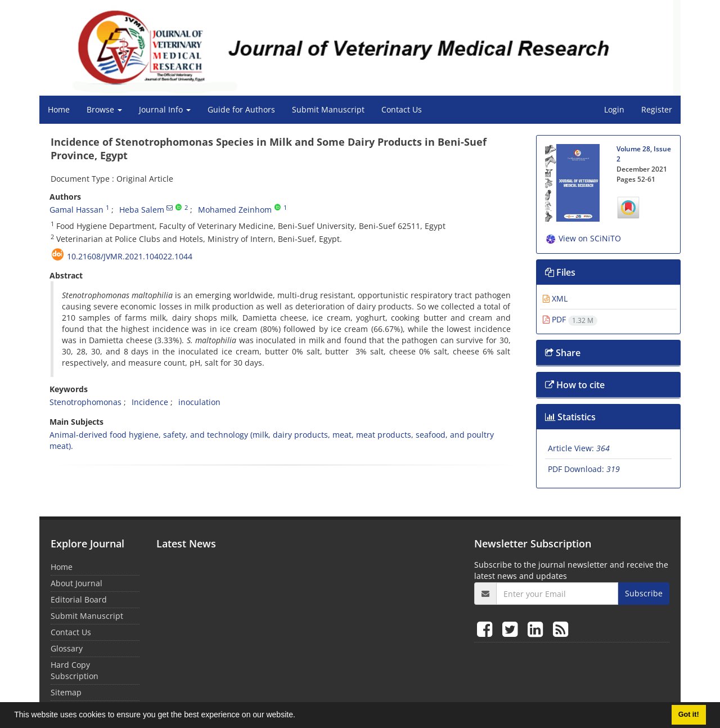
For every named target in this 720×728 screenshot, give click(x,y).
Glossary (67, 648)
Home (59, 109)
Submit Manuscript (328, 109)
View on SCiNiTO (583, 238)
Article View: (579, 448)
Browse (104, 109)
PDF (570, 319)
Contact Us (402, 109)
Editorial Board (79, 599)
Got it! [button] (689, 714)
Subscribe (644, 593)
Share (563, 353)
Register (657, 109)
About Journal (76, 583)
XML (555, 298)
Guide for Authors (241, 109)
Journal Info (165, 109)
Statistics (570, 417)
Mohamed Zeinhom (235, 210)
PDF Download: (584, 469)
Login (614, 109)
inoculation (199, 402)
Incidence (150, 402)
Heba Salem (142, 210)
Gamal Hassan (76, 210)
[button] (299, 716)
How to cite (575, 385)
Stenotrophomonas (85, 402)
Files (560, 272)
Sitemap (66, 692)
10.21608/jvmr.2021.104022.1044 (130, 256)
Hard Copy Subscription (75, 670)
